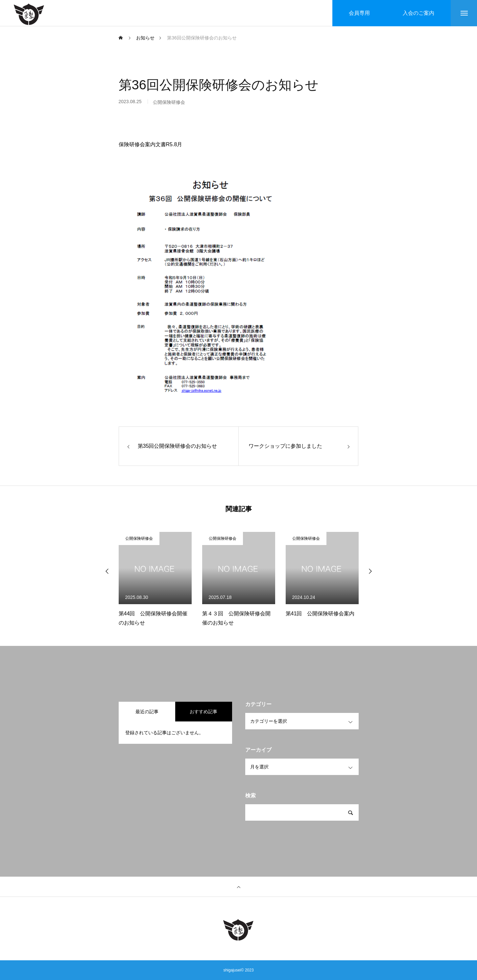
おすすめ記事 (203, 712)
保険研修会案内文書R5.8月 (151, 144)
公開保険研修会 (139, 538)
